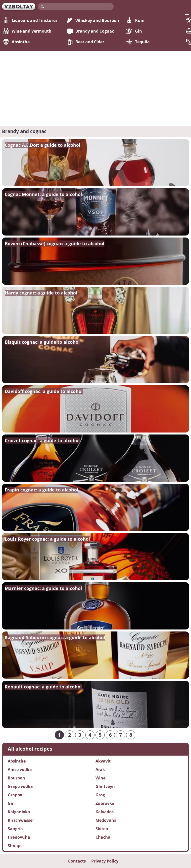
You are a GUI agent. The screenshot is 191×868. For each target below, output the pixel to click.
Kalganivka (19, 812)
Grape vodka (20, 786)
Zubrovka (105, 803)
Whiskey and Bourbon (93, 20)
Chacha (103, 837)
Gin (134, 31)
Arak (100, 770)
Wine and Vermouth (27, 31)
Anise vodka (20, 770)
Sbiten (102, 829)
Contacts (77, 861)
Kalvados (105, 812)
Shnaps (15, 846)
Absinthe (16, 42)
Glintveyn (105, 786)
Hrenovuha (19, 837)
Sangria (15, 829)
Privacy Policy (105, 861)
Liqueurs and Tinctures (30, 20)
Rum (135, 20)
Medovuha (106, 820)
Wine (100, 778)
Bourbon (16, 778)
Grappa (15, 795)
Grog (100, 795)
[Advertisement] (95, 88)
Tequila (138, 42)
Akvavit (103, 761)
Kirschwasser (21, 820)
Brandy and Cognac (90, 31)
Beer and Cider (85, 42)
